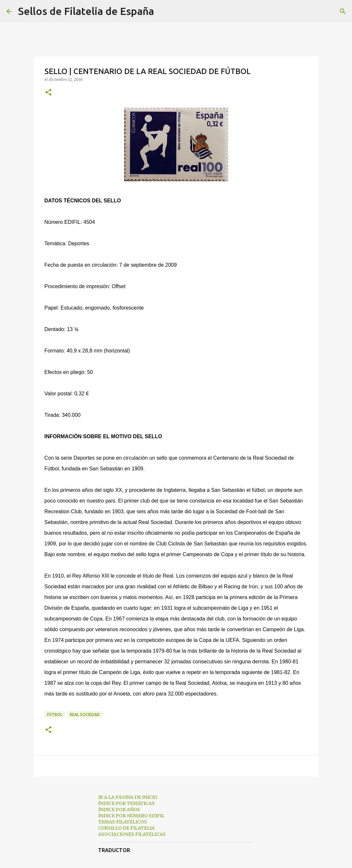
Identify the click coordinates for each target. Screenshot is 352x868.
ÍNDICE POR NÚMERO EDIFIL (131, 816)
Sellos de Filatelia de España (86, 11)
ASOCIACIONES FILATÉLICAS (132, 834)
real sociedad (85, 715)
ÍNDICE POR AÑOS (119, 810)
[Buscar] (163, 11)
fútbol (55, 715)
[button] (48, 93)
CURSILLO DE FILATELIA (126, 828)
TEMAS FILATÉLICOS (123, 822)
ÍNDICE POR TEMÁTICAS (126, 803)
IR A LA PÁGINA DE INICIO (128, 797)
